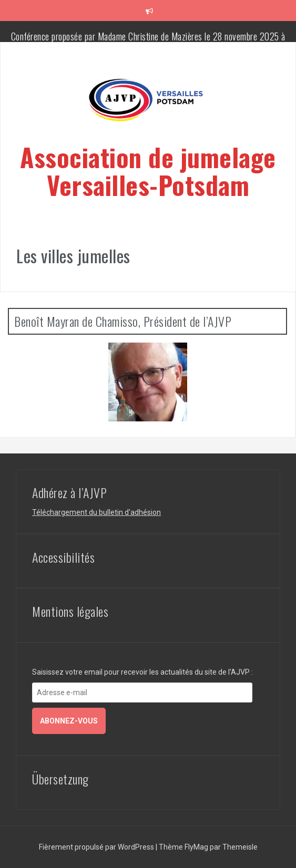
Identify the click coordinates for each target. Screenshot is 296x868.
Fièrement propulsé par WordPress (97, 847)
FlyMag (196, 847)
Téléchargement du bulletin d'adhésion (96, 512)
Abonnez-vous (69, 721)
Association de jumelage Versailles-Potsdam (148, 171)
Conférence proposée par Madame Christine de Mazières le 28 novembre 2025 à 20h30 (148, 42)
